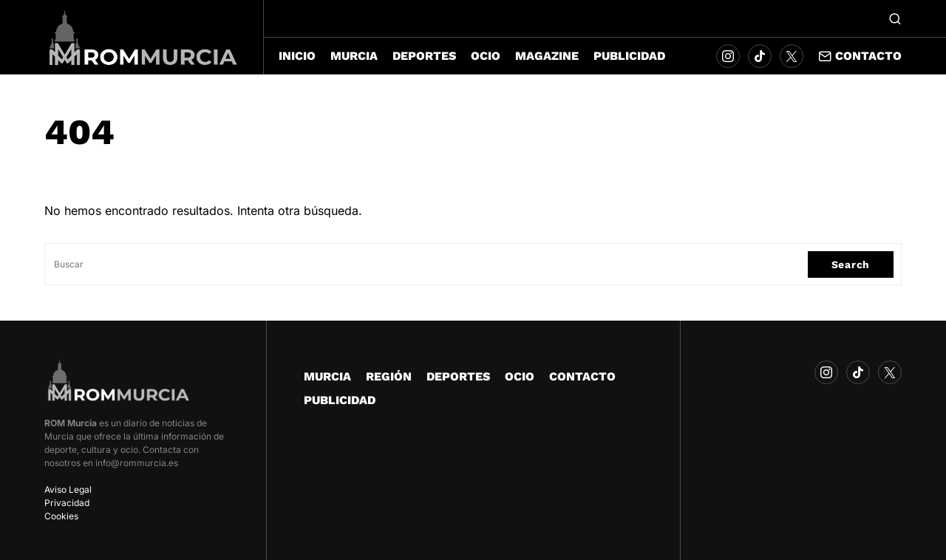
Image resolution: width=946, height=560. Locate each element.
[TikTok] (760, 56)
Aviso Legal (68, 489)
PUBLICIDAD (340, 400)
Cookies (61, 516)
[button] (895, 18)
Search (851, 264)
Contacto (860, 56)
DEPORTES (458, 376)
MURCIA (327, 376)
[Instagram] (728, 56)
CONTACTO (582, 376)
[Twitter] (792, 56)
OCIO (520, 376)
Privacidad (67, 503)
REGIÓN (389, 376)
